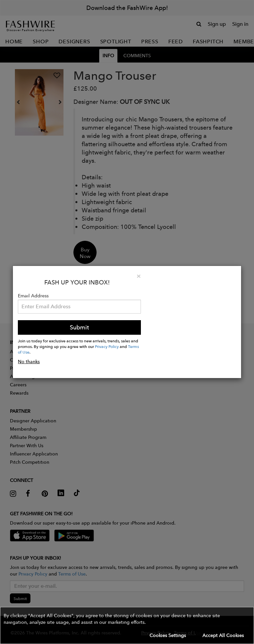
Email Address (33, 296)
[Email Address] (79, 307)
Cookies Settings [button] (168, 635)
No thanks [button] (29, 362)
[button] (127, 625)
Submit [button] (79, 327)
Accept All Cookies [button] (223, 635)
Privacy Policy (107, 346)
